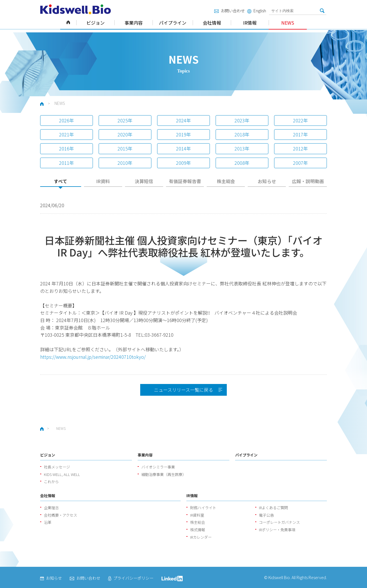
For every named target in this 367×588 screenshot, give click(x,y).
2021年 (67, 134)
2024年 (183, 120)
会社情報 (212, 23)
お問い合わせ (230, 11)
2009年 (183, 163)
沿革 (48, 522)
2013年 (242, 148)
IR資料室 (197, 515)
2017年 (300, 134)
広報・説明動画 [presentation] (308, 181)
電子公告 (266, 515)
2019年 (183, 134)
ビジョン (95, 23)
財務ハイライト (203, 508)
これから (51, 482)
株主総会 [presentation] (226, 181)
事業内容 (134, 23)
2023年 (242, 120)
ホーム (68, 23)
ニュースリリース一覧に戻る (183, 390)
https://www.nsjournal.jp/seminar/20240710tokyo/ (93, 357)
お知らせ (51, 578)
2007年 (300, 163)
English (257, 11)
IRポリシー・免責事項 (277, 530)
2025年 (125, 120)
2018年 (242, 134)
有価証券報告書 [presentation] (185, 181)
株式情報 (198, 530)
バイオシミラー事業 (158, 467)
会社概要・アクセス (60, 515)
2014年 (183, 148)
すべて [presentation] (60, 181)
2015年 (125, 148)
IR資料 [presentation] (103, 181)
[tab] (61, 183)
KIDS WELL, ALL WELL (62, 474)
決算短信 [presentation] (144, 181)
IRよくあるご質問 (273, 508)
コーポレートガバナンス (279, 522)
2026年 (67, 120)
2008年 (242, 163)
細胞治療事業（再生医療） (164, 474)
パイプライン (173, 23)
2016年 (67, 148)
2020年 (125, 134)
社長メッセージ (57, 467)
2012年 (300, 148)
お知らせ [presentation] (267, 181)
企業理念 (51, 508)
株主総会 (198, 522)
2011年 (67, 163)
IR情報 (250, 23)
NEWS (288, 23)
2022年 (300, 120)
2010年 (125, 163)
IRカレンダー (201, 537)
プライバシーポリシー (131, 578)
